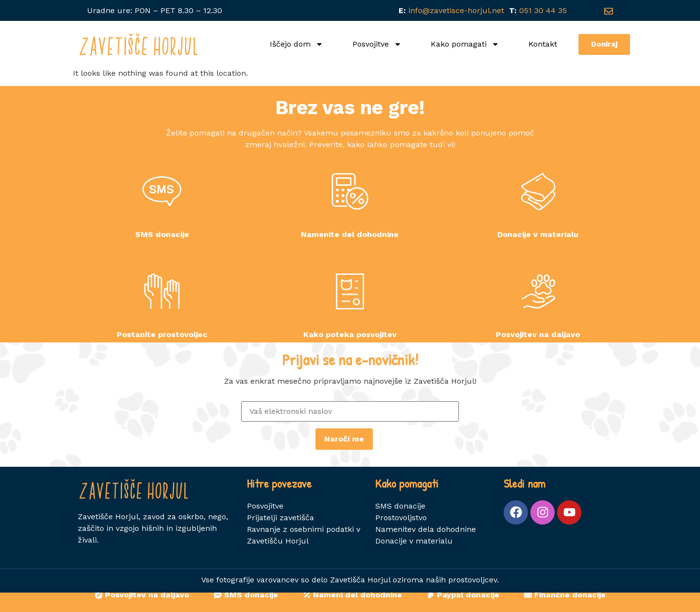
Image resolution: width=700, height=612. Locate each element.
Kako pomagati (465, 44)
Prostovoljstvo (401, 537)
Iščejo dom (297, 44)
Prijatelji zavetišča (280, 537)
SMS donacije (400, 525)
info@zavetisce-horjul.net (454, 10)
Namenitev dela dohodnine (426, 549)
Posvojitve (377, 44)
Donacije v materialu (414, 560)
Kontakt (543, 44)
